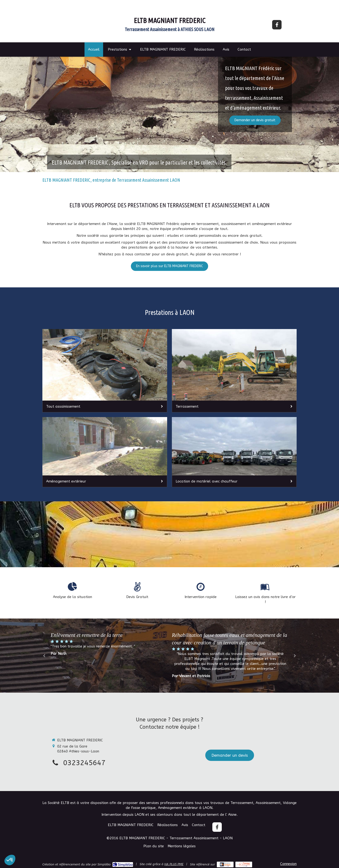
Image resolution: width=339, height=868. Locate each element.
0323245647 (84, 763)
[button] (10, 860)
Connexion (288, 864)
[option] (230, 655)
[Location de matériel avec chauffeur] (234, 452)
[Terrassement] (234, 371)
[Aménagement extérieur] (105, 452)
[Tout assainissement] (105, 371)
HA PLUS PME (174, 864)
